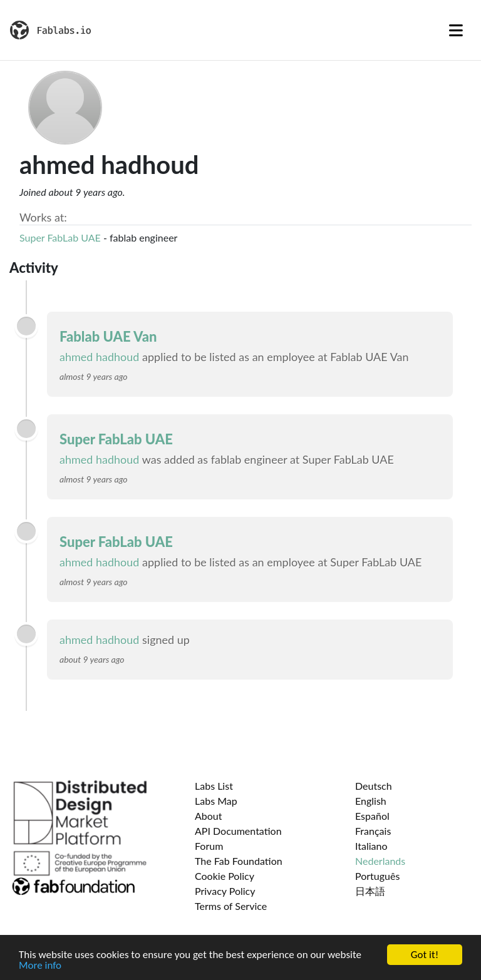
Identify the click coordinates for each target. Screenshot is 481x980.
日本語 (370, 891)
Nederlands (380, 861)
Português (377, 876)
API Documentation (238, 831)
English (371, 801)
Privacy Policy (225, 891)
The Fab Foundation (239, 861)
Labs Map (216, 801)
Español (372, 816)
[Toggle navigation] (456, 30)
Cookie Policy (225, 876)
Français (373, 831)
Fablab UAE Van (108, 336)
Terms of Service (231, 906)
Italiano (371, 846)
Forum (209, 846)
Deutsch (374, 786)
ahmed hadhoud (99, 357)
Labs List (214, 786)
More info (40, 968)
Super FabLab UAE (60, 237)
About (209, 816)
